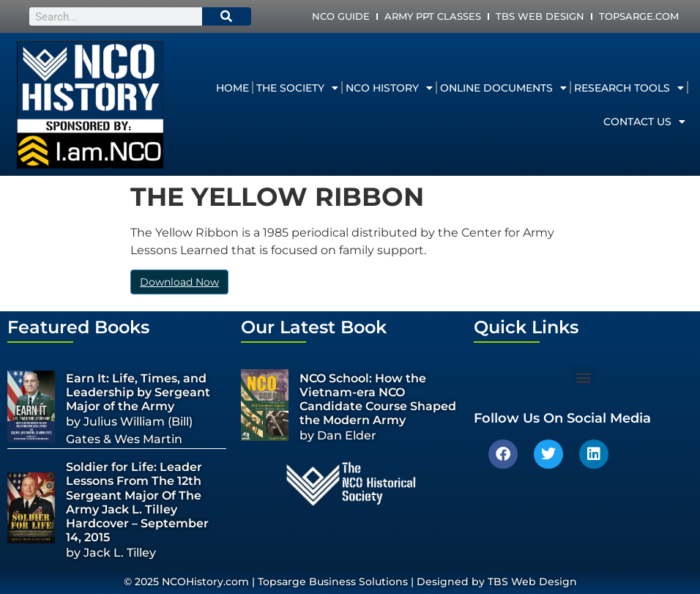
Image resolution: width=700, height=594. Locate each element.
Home (232, 88)
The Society (297, 88)
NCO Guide (341, 16)
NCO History (389, 88)
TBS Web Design (540, 16)
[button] (583, 378)
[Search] (227, 16)
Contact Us (644, 122)
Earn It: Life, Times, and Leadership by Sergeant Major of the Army (138, 392)
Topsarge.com (639, 16)
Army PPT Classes (433, 16)
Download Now (179, 282)
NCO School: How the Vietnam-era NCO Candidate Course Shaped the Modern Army (378, 400)
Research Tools (629, 88)
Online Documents (503, 88)
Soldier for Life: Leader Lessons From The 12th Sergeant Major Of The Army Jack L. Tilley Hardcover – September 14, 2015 (137, 502)
